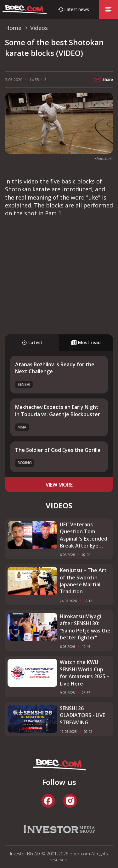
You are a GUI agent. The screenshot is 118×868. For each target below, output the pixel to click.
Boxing (25, 463)
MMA (22, 427)
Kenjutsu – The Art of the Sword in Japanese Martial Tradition (83, 581)
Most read (86, 342)
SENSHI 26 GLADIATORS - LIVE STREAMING (82, 715)
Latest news (77, 9)
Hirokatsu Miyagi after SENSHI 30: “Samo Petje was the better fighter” (85, 627)
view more (59, 485)
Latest (32, 342)
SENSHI (24, 384)
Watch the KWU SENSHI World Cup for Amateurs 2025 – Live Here (85, 673)
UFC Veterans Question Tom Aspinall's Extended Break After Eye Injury (84, 535)
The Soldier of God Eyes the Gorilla (58, 450)
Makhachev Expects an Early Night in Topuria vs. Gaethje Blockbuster (58, 410)
